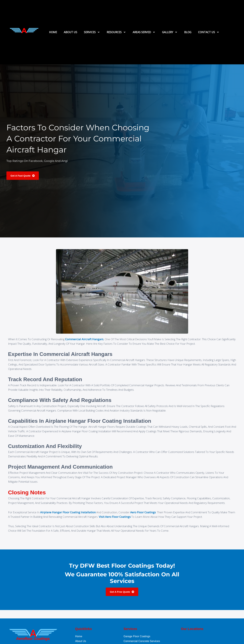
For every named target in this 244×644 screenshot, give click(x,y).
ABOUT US (70, 32)
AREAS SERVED (144, 32)
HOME (53, 32)
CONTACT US (209, 32)
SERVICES (92, 32)
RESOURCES (116, 32)
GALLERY (170, 32)
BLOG (188, 32)
